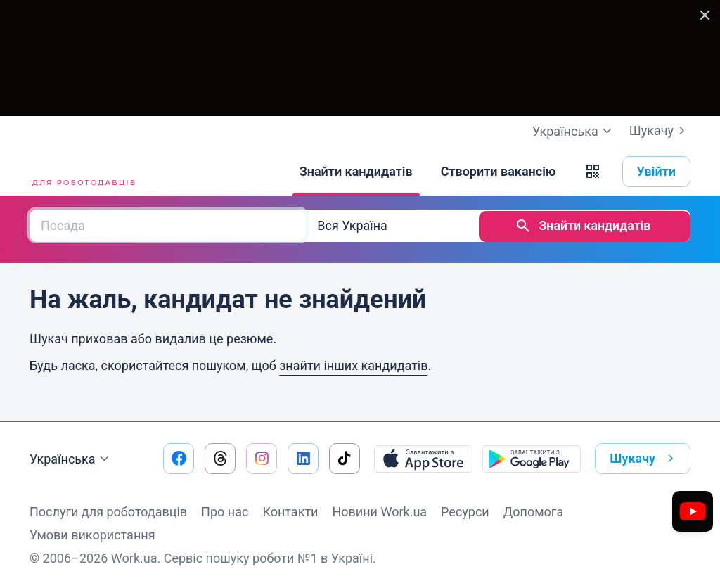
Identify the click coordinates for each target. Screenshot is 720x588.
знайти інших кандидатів (353, 364)
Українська (71, 458)
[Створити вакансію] (499, 172)
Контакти (290, 510)
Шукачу (660, 131)
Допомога (533, 510)
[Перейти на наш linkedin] (303, 457)
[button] (593, 172)
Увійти (657, 171)
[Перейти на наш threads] (220, 457)
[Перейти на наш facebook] (179, 457)
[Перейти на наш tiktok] (345, 457)
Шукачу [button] (644, 457)
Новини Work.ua (379, 510)
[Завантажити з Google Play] (532, 457)
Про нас (225, 510)
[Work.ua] (82, 172)
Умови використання (92, 533)
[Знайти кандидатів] (356, 172)
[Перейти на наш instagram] (262, 457)
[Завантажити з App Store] (423, 457)
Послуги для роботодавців (108, 510)
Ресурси (465, 510)
